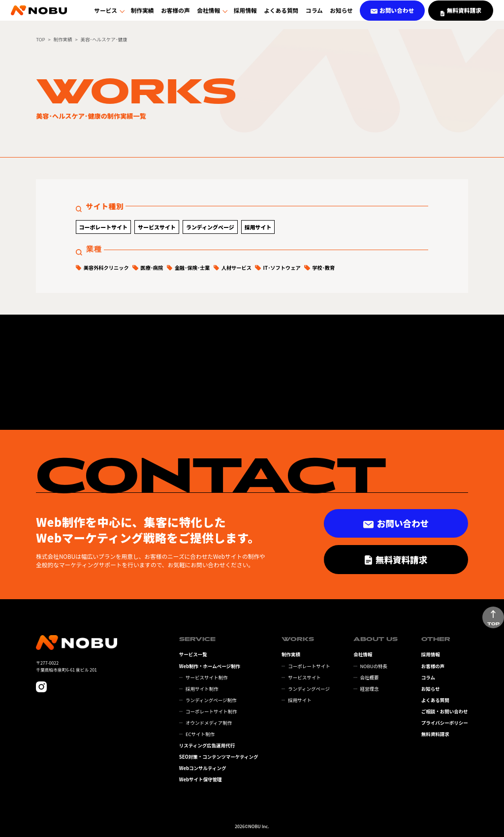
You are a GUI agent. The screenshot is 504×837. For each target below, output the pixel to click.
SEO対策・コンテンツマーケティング (219, 757)
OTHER (436, 639)
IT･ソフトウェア (282, 268)
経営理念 (369, 689)
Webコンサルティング (203, 768)
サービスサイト (157, 227)
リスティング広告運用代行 (207, 745)
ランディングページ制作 (211, 700)
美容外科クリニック (106, 268)
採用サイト (258, 227)
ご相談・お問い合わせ (445, 711)
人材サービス (236, 268)
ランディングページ (210, 227)
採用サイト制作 (202, 689)
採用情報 (245, 14)
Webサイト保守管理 (201, 779)
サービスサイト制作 (207, 677)
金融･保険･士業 (192, 268)
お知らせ (341, 14)
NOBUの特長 (374, 666)
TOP (40, 39)
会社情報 (208, 14)
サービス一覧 (193, 654)
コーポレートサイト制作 (211, 711)
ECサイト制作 (200, 734)
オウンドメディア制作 (209, 723)
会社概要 (369, 677)
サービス (106, 14)
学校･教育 (323, 268)
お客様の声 (175, 14)
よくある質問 (281, 14)
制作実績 (142, 14)
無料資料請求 (435, 734)
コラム (314, 14)
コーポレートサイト (103, 227)
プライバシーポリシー (445, 723)
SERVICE (197, 639)
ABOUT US (376, 639)
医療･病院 (152, 268)
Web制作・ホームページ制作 (210, 666)
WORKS (298, 639)
